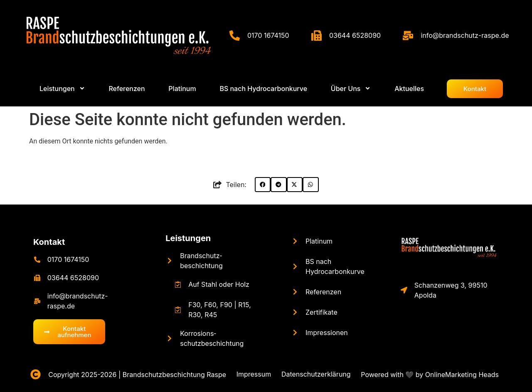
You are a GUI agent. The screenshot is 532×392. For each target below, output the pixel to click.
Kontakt (49, 242)
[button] (263, 185)
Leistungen (188, 238)
